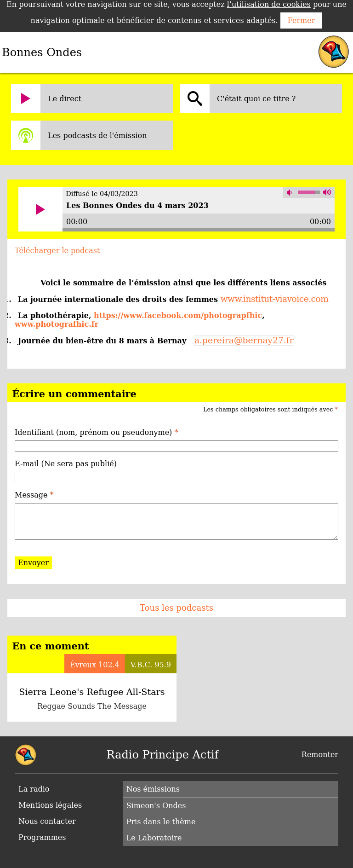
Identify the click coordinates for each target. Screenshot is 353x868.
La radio (34, 789)
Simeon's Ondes (156, 806)
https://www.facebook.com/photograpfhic (178, 315)
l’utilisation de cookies (269, 4)
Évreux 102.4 (95, 665)
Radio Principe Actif (163, 755)
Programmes (42, 837)
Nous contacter (47, 821)
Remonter (320, 755)
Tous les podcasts (176, 608)
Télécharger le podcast (57, 251)
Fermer (302, 20)
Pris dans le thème (161, 822)
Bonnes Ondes (42, 52)
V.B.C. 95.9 (151, 665)
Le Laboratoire (154, 838)
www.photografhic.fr (57, 324)
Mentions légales (50, 805)
